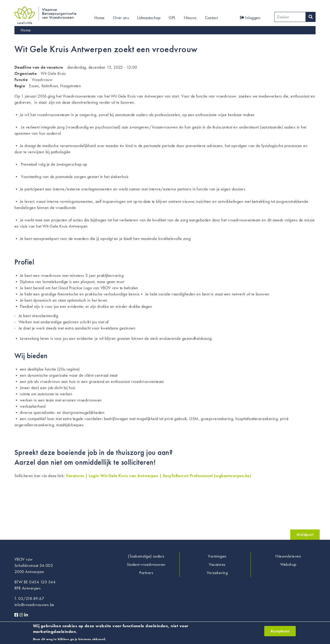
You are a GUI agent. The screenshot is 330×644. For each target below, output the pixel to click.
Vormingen (217, 556)
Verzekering (217, 573)
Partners (146, 573)
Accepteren (280, 633)
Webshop (288, 564)
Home (100, 18)
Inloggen (250, 18)
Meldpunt (305, 534)
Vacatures (217, 564)
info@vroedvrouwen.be (34, 605)
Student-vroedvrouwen (146, 564)
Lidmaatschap (149, 18)
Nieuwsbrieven (288, 556)
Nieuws (190, 18)
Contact (211, 18)
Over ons (121, 18)
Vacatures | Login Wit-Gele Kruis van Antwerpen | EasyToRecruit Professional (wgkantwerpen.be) (158, 476)
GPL (172, 18)
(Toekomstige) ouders (146, 556)
